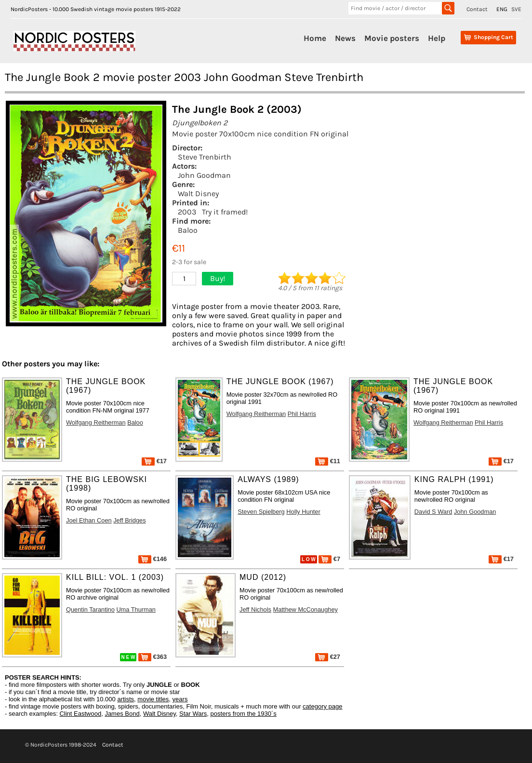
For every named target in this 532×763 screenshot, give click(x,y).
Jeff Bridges (129, 520)
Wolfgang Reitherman (96, 422)
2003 (187, 212)
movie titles (153, 699)
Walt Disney (198, 194)
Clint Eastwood (80, 714)
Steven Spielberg (261, 512)
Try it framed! (225, 212)
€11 (328, 461)
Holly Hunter (303, 512)
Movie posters (392, 38)
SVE (516, 9)
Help (437, 38)
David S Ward (433, 512)
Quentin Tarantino (90, 609)
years (180, 699)
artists (126, 699)
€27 (328, 657)
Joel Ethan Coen (89, 520)
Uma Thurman (136, 609)
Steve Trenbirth (205, 157)
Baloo (188, 230)
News (345, 38)
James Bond (122, 714)
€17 (154, 461)
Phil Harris (302, 414)
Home (315, 38)
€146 (153, 559)
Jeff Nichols (255, 609)
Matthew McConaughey (306, 609)
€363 (153, 657)
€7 (329, 559)
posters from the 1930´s (244, 714)
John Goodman (204, 175)
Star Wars (193, 714)
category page (322, 706)
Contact (477, 9)
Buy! (218, 278)
